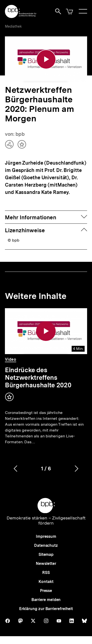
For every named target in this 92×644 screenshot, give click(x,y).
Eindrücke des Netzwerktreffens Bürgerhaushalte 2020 (38, 378)
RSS (46, 573)
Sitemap (46, 555)
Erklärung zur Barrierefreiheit (46, 609)
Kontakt (46, 582)
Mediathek (13, 26)
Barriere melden (46, 600)
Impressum (46, 537)
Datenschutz (46, 546)
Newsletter (46, 564)
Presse (46, 591)
